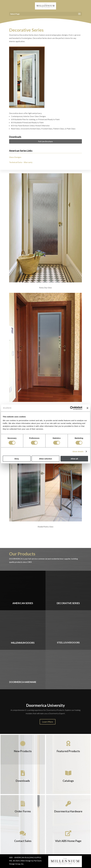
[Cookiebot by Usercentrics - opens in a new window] (72, 408)
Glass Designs (15, 157)
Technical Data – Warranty (21, 162)
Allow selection (45, 459)
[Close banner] (87, 408)
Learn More (48, 722)
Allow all (74, 459)
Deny (17, 459)
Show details (78, 451)
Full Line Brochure (45, 141)
